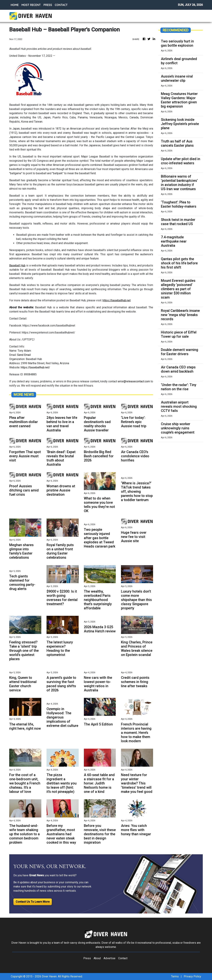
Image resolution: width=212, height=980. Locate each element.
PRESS (48, 5)
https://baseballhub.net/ (35, 367)
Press (87, 958)
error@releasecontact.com (134, 381)
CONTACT (61, 5)
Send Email (24, 355)
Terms (175, 976)
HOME (15, 5)
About (97, 958)
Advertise (109, 958)
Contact (123, 958)
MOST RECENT (31, 5)
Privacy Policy (192, 976)
